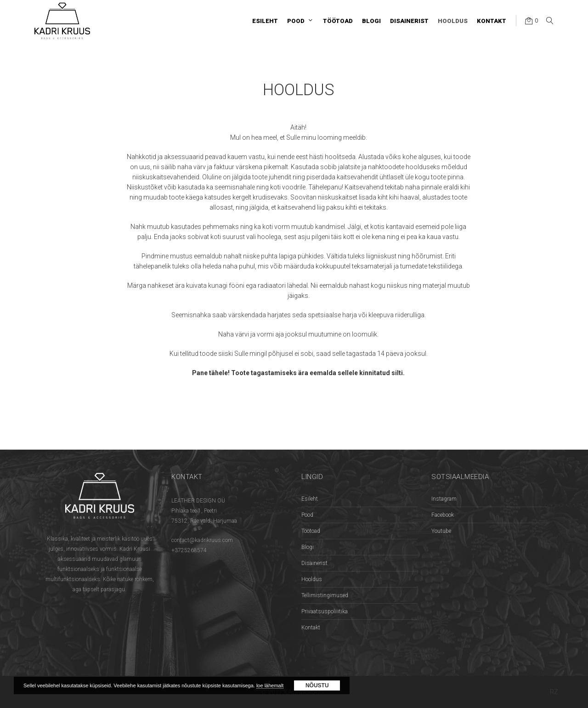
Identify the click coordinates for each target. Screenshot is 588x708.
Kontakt (311, 628)
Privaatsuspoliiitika (325, 611)
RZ (554, 692)
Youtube (441, 531)
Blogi (308, 547)
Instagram (444, 499)
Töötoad (311, 531)
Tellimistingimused (325, 595)
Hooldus (312, 579)
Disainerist (314, 563)
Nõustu (317, 685)
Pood (307, 515)
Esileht (310, 499)
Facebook (443, 515)
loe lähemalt (270, 685)
